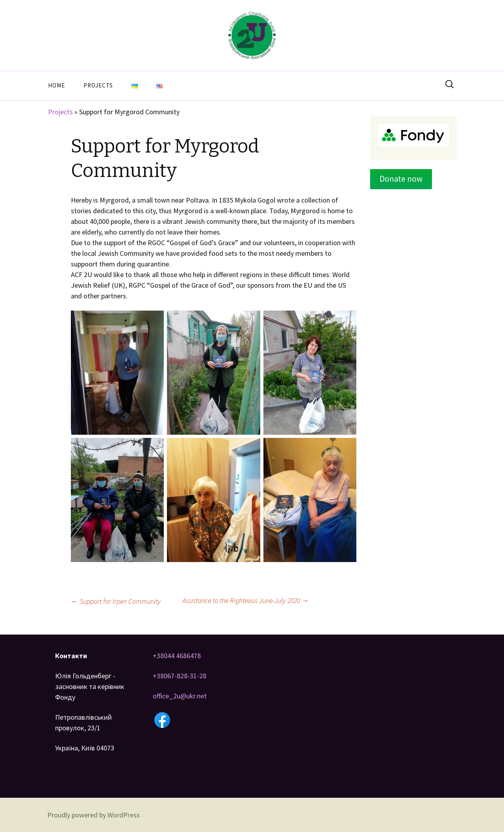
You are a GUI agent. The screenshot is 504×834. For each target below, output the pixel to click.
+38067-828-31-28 (180, 676)
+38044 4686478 (177, 656)
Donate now (401, 179)
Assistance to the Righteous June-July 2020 (246, 600)
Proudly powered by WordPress (94, 815)
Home (57, 85)
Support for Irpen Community (116, 601)
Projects (98, 85)
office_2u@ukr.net (180, 696)
